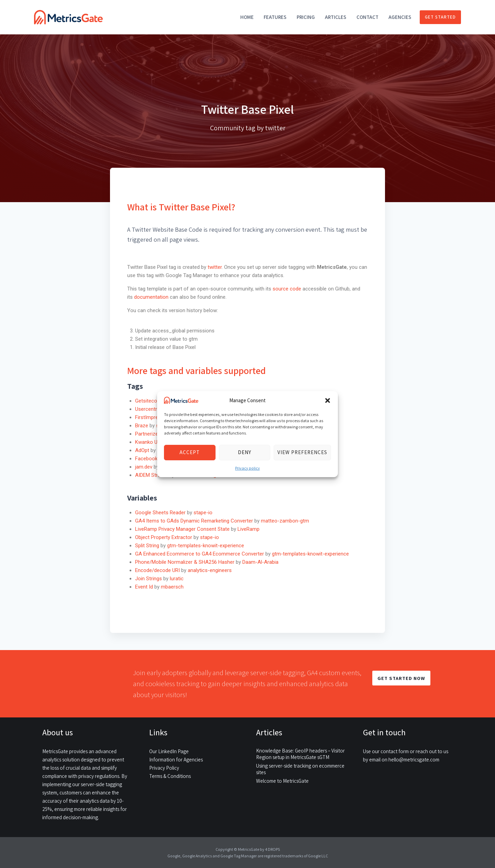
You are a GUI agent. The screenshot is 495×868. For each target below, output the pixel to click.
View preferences (302, 452)
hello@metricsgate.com (414, 760)
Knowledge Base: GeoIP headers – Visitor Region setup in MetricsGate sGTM (300, 754)
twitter (215, 267)
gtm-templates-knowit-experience (206, 546)
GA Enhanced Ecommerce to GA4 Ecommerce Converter (200, 554)
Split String (147, 546)
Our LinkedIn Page (169, 751)
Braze (142, 426)
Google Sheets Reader (160, 513)
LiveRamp (249, 529)
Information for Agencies (176, 760)
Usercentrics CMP (155, 409)
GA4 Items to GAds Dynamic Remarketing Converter (194, 521)
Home (247, 17)
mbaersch (172, 587)
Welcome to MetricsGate (282, 781)
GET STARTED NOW (401, 678)
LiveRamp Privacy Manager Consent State (182, 529)
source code (288, 289)
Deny (245, 452)
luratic (177, 579)
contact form (395, 751)
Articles (335, 17)
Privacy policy (247, 468)
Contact (367, 17)
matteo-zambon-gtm (285, 521)
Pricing (306, 17)
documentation (151, 297)
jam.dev (144, 467)
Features (275, 17)
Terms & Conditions (170, 776)
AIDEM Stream (151, 475)
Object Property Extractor (164, 537)
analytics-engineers (210, 570)
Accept (190, 452)
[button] (328, 400)
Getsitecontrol (151, 401)
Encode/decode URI (157, 570)
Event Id (144, 587)
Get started (440, 17)
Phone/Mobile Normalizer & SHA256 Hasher (185, 562)
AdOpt (142, 450)
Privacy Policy (164, 768)
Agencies (400, 17)
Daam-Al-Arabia (260, 562)
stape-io (203, 513)
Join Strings (148, 579)
